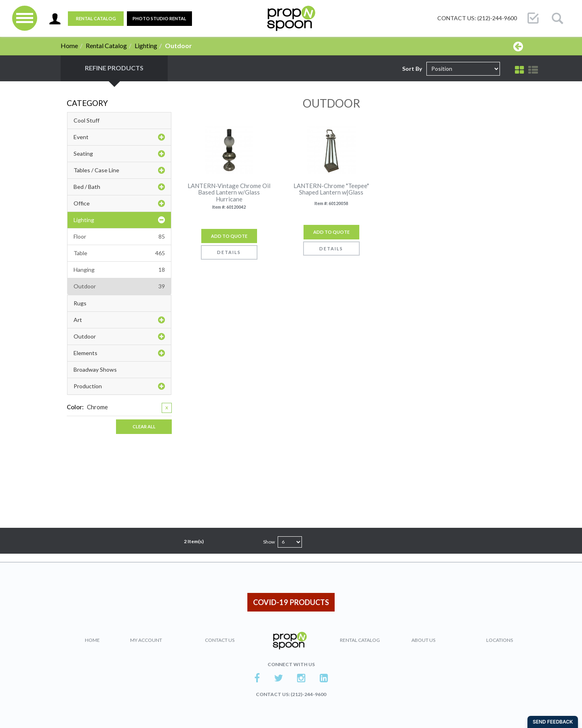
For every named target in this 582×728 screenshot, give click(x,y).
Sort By (412, 69)
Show (269, 542)
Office (119, 203)
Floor (119, 237)
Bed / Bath (119, 187)
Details (229, 252)
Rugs (80, 303)
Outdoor (119, 286)
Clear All (144, 426)
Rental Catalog (96, 18)
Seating (119, 154)
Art (119, 320)
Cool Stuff (86, 120)
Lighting (146, 45)
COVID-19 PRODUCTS (291, 602)
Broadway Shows (95, 369)
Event (119, 137)
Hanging (119, 270)
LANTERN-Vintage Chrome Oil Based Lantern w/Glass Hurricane (229, 193)
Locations (500, 640)
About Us (423, 640)
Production (119, 386)
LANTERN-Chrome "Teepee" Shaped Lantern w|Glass (331, 189)
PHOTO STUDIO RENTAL (159, 18)
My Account (146, 640)
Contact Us (220, 640)
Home (69, 45)
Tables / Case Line (119, 170)
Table (119, 253)
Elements (119, 353)
